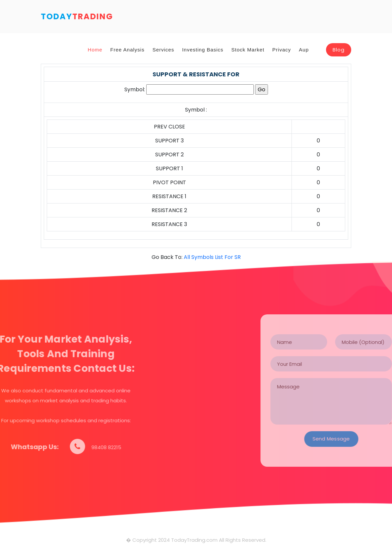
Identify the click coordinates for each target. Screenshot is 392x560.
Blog (339, 50)
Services (163, 50)
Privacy (282, 50)
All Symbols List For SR (212, 257)
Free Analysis (128, 50)
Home (95, 50)
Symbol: (135, 89)
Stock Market (248, 50)
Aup (304, 50)
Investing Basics (203, 50)
